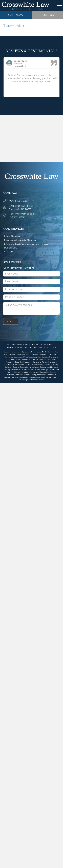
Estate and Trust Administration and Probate (26, 244)
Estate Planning (12, 236)
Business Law (11, 248)
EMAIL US (47, 15)
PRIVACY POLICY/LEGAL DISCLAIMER (26, 347)
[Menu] (59, 6)
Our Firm (9, 252)
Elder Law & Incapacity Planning (20, 240)
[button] (6, 78)
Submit (11, 321)
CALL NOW (16, 15)
